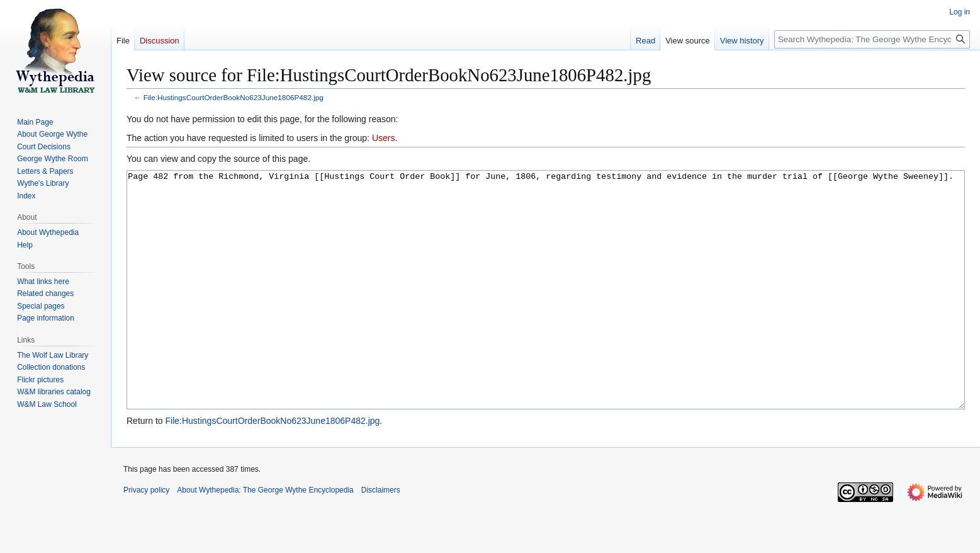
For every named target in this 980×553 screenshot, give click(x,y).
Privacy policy (146, 537)
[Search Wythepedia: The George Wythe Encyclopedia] (872, 39)
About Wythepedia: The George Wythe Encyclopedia (265, 537)
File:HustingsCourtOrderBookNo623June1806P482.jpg (234, 97)
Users (384, 138)
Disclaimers (381, 537)
